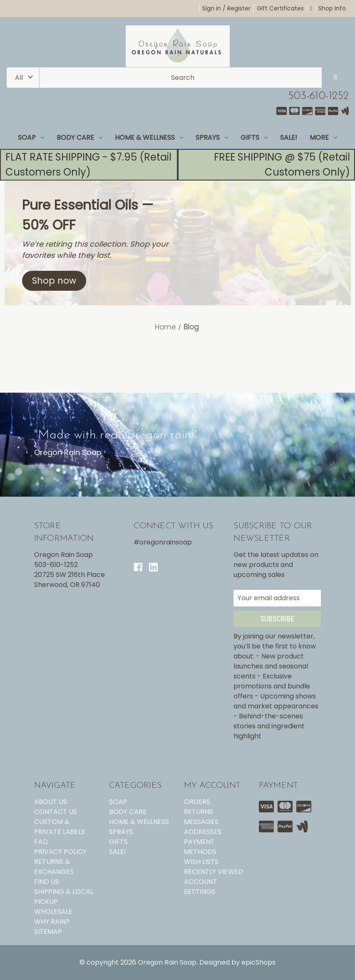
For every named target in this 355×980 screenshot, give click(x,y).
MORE (323, 137)
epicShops (258, 962)
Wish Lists (201, 862)
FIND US (47, 882)
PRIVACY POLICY (60, 852)
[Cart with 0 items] (311, 8)
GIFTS (254, 137)
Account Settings (201, 887)
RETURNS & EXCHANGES (54, 867)
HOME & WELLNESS (149, 137)
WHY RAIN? (52, 922)
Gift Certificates (280, 8)
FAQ (41, 842)
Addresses (203, 832)
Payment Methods (200, 847)
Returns (199, 812)
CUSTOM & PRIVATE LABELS (60, 827)
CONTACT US (56, 812)
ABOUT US (51, 802)
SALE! (289, 137)
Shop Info (332, 8)
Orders (197, 802)
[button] (54, 281)
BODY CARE (79, 137)
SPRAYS (212, 137)
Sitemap (48, 932)
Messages (201, 822)
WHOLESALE (53, 912)
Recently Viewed (213, 872)
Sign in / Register (226, 8)
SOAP (31, 137)
